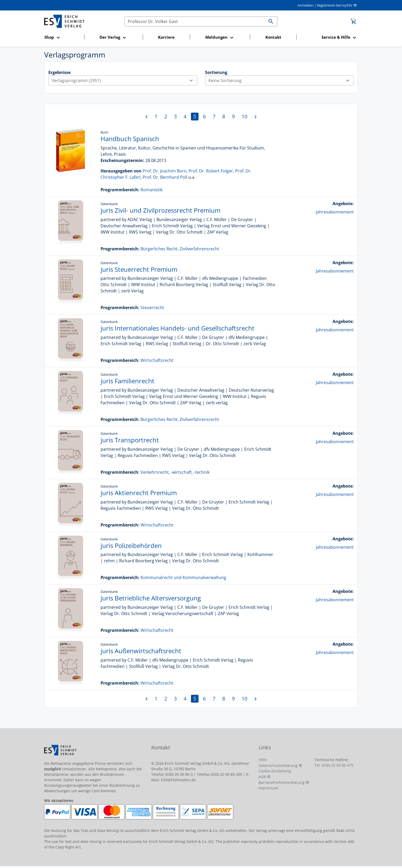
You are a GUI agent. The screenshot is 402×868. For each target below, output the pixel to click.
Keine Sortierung (281, 80)
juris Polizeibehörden (131, 545)
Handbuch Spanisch (130, 139)
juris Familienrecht (127, 381)
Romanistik (152, 190)
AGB (262, 777)
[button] (63, 37)
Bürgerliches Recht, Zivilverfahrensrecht (180, 249)
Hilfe (263, 760)
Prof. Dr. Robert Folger (211, 171)
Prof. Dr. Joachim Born (165, 171)
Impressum (269, 788)
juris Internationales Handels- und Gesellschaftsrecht (177, 328)
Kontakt (273, 37)
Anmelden (305, 5)
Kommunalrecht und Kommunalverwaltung (183, 577)
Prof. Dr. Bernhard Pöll (165, 177)
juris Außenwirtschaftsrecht (141, 651)
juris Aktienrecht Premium (139, 493)
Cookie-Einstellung (275, 771)
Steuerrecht (152, 308)
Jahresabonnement (335, 212)
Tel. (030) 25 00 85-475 (334, 765)
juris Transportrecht (130, 440)
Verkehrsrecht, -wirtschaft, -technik (175, 472)
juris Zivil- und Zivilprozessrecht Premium (161, 210)
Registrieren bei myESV (335, 5)
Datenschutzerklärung (278, 765)
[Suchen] (195, 21)
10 (244, 116)
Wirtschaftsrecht (157, 360)
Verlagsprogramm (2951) (124, 80)
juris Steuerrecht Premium (139, 269)
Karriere (166, 37)
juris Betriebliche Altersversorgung (151, 598)
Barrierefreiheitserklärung (282, 782)
